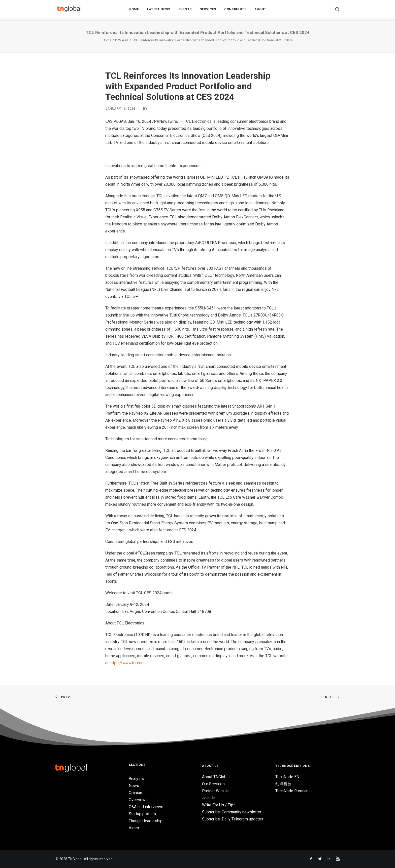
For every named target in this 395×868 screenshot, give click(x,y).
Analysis (136, 779)
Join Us (209, 798)
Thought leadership (146, 821)
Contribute (235, 10)
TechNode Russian (292, 791)
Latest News (159, 10)
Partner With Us (216, 791)
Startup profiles (142, 814)
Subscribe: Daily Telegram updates (233, 819)
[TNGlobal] (69, 10)
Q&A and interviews (146, 807)
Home (134, 10)
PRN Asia (122, 40)
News (134, 786)
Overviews (138, 800)
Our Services (213, 784)
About (260, 10)
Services (208, 10)
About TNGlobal (216, 777)
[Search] (337, 10)
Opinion (135, 793)
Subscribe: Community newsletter (232, 812)
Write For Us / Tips (219, 805)
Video (134, 828)
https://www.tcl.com (127, 663)
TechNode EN (287, 777)
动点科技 (283, 784)
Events (185, 10)
